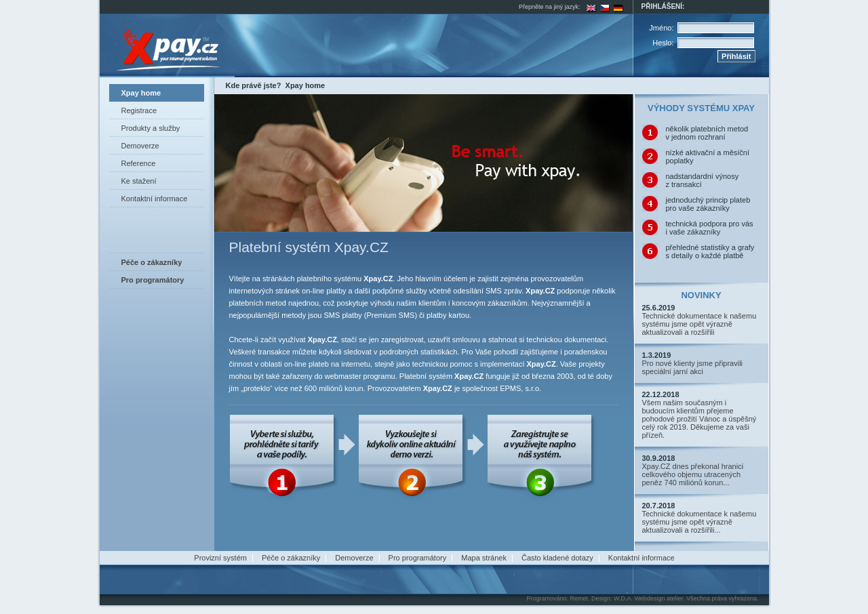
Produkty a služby (151, 128)
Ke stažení (139, 181)
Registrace (139, 110)
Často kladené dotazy (557, 558)
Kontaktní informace (155, 199)
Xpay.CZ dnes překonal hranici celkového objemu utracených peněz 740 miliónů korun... (693, 474)
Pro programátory (418, 558)
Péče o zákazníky (291, 558)
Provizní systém (220, 558)
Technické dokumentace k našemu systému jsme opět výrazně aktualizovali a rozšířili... (699, 522)
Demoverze (140, 146)
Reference (139, 163)
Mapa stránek (484, 558)
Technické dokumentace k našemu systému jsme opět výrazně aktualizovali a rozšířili (699, 324)
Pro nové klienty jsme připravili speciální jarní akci (693, 367)
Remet (579, 598)
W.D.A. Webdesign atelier (648, 598)
